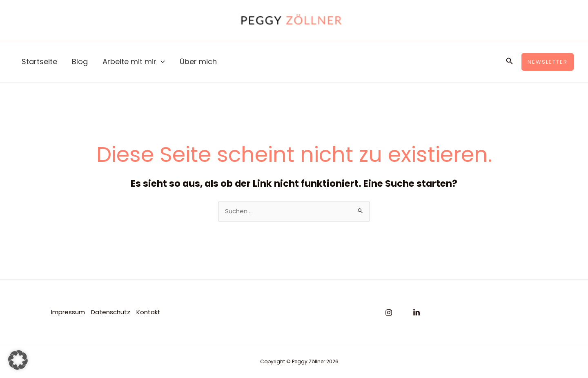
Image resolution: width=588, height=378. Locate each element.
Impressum (68, 312)
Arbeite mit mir (134, 62)
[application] (161, 62)
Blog (80, 62)
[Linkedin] (416, 313)
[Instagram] (389, 313)
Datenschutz (111, 312)
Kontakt (148, 312)
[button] (510, 62)
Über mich (198, 62)
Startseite (39, 62)
